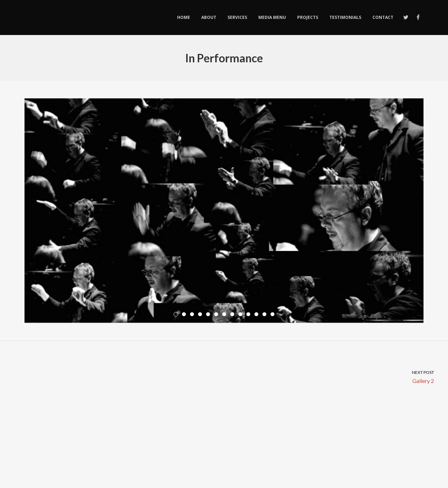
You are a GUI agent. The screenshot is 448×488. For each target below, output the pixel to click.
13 (272, 314)
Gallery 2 (336, 377)
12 (264, 314)
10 (248, 314)
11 (256, 314)
